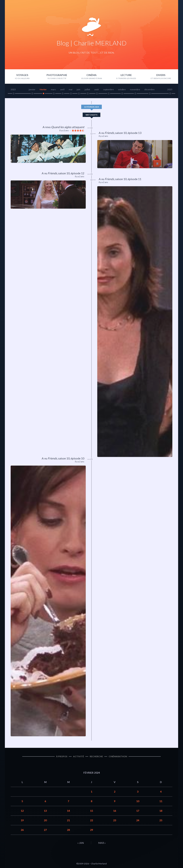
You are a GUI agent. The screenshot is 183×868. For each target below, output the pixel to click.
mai (71, 89)
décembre (149, 89)
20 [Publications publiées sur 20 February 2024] (45, 820)
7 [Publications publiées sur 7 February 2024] (68, 801)
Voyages (22, 75)
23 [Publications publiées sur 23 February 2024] (115, 820)
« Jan (81, 843)
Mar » (102, 843)
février (43, 89)
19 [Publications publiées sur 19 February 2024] (22, 820)
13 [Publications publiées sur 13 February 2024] (45, 811)
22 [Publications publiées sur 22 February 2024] (91, 820)
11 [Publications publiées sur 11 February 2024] (161, 801)
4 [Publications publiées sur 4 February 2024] (161, 792)
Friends (109, 133)
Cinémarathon (118, 756)
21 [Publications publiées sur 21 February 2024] (68, 820)
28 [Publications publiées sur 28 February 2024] (68, 830)
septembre (108, 89)
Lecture (126, 75)
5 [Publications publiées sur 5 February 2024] (22, 801)
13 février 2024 (91, 107)
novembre (135, 89)
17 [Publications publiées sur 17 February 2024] (138, 811)
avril (62, 89)
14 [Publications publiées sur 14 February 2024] (68, 811)
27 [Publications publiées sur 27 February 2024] (45, 830)
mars (53, 89)
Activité (79, 756)
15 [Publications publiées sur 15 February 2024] (91, 811)
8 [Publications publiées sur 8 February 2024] (91, 801)
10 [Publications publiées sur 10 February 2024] (138, 801)
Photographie (57, 75)
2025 (170, 89)
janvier (32, 89)
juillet (87, 89)
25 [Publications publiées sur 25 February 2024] (161, 820)
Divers (161, 75)
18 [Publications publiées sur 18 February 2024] (161, 811)
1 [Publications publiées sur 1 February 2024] (91, 792)
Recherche (96, 756)
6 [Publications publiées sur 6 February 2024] (45, 801)
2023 (13, 89)
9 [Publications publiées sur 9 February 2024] (115, 801)
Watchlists (91, 115)
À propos (62, 756)
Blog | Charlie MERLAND (91, 43)
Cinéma (91, 75)
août (97, 89)
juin (79, 89)
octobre (122, 89)
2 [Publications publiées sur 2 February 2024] (115, 792)
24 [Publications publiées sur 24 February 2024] (138, 820)
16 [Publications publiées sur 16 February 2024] (115, 811)
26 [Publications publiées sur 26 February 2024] (22, 830)
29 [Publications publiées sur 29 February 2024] (91, 830)
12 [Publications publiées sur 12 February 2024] (22, 811)
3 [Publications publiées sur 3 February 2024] (138, 792)
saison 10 (121, 133)
